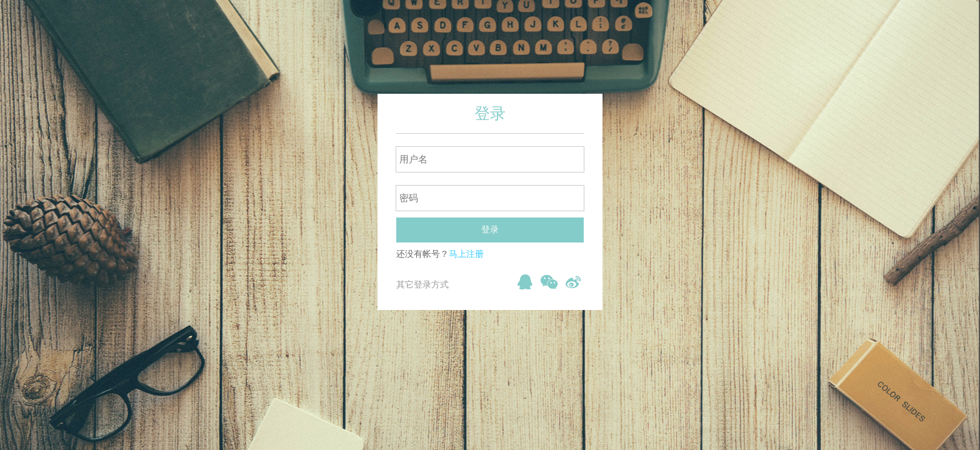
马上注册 (466, 254)
